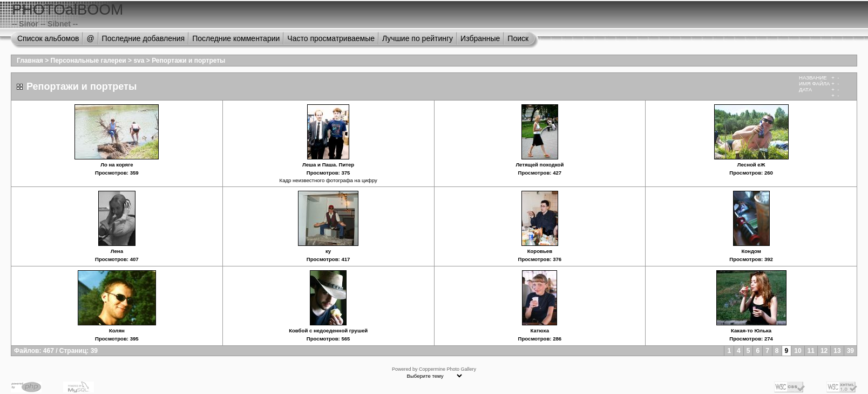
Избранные (480, 38)
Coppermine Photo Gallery (447, 369)
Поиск (518, 38)
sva (139, 61)
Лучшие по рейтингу (418, 38)
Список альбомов (48, 38)
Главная (30, 61)
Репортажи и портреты (188, 61)
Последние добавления (144, 38)
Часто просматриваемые (331, 38)
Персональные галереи (89, 61)
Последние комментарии (236, 38)
